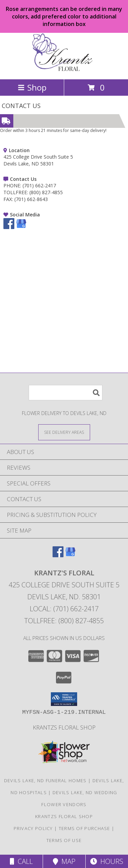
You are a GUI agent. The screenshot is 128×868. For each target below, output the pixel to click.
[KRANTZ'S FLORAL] (64, 69)
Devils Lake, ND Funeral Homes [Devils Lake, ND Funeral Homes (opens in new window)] (45, 780)
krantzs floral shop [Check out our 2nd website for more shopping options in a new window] (64, 727)
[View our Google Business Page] (21, 227)
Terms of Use (64, 840)
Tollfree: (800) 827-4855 (64, 621)
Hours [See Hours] (107, 861)
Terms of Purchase (84, 828)
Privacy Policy (33, 828)
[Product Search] (66, 393)
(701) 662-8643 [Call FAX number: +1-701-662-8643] (31, 199)
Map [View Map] (64, 861)
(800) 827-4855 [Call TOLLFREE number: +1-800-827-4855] (46, 192)
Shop (32, 87)
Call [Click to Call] (21, 861)
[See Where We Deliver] (64, 432)
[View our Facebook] (9, 227)
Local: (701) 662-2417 (64, 609)
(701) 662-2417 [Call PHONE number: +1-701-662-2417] (39, 185)
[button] (64, 699)
